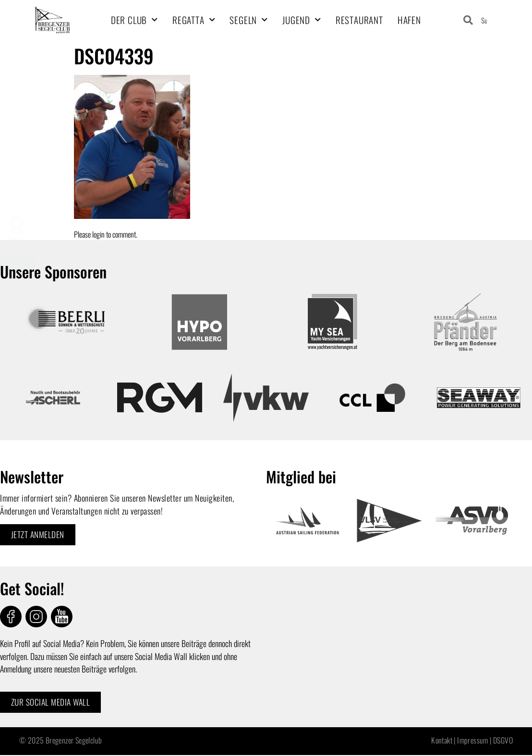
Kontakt (442, 741)
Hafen (409, 20)
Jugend (302, 20)
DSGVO (503, 741)
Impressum (473, 741)
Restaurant (359, 20)
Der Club (134, 20)
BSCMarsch (18, 268)
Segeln (249, 20)
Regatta (194, 20)
